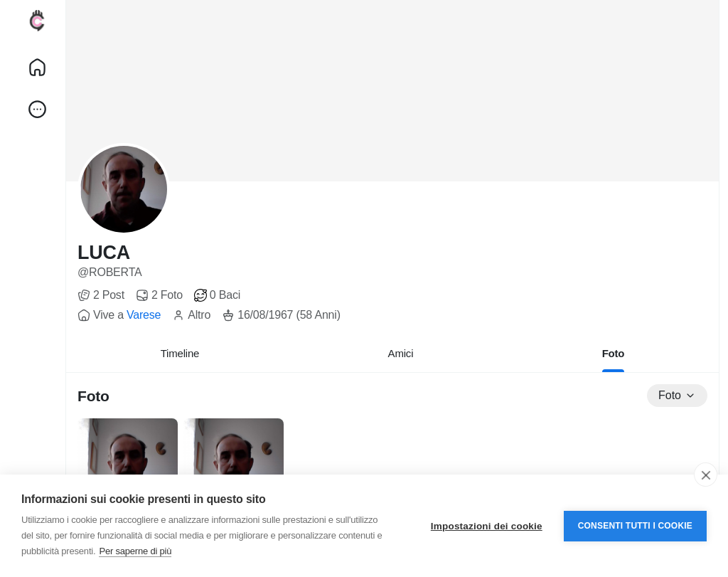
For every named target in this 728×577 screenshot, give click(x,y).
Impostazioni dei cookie (487, 526)
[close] (706, 475)
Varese (144, 315)
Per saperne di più (135, 551)
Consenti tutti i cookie (635, 526)
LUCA (104, 253)
